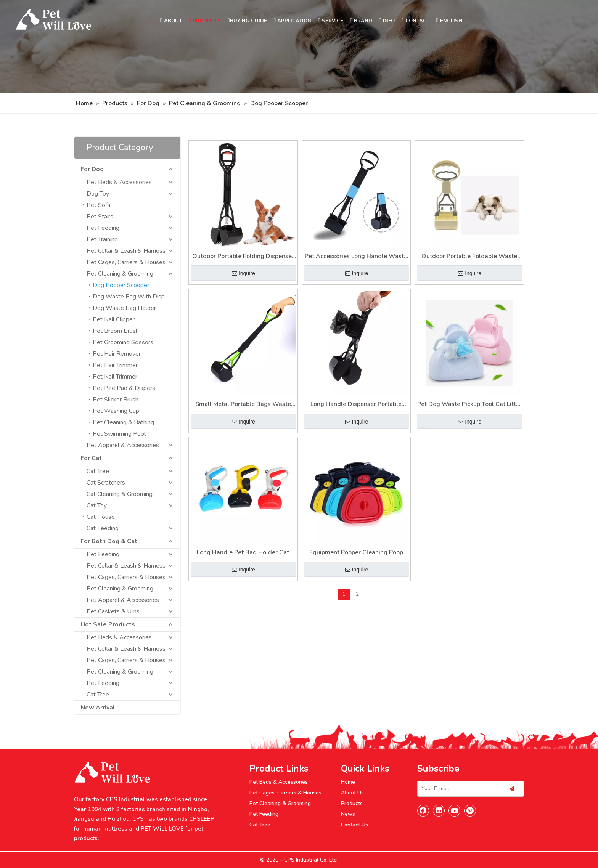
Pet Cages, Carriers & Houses (126, 262)
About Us (352, 793)
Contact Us (354, 825)
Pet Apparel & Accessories (123, 445)
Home (348, 782)
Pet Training (102, 239)
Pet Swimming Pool (119, 434)
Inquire (244, 273)
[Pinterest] (470, 810)
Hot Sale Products (108, 624)
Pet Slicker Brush (116, 400)
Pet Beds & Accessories (119, 182)
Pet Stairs (100, 217)
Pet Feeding (103, 228)
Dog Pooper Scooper (121, 285)
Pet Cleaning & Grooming (120, 274)
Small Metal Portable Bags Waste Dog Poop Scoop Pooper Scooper (243, 405)
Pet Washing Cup (116, 411)
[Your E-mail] (457, 789)
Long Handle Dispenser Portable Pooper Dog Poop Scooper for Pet (356, 405)
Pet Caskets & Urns (113, 611)
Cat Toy (97, 505)
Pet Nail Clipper (114, 319)
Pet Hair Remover (117, 354)
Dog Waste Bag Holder (124, 308)
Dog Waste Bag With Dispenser (136, 297)
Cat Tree (98, 471)
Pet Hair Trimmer (115, 365)
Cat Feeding (103, 528)
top (582, 835)
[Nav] (299, 47)
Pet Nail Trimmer (115, 377)
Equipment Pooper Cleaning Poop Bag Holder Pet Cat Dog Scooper (356, 553)
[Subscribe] (512, 789)
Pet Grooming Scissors (123, 342)
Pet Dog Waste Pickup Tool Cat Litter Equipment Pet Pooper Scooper (469, 405)
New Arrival (98, 708)
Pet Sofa (98, 205)
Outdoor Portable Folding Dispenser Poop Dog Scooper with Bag (243, 257)
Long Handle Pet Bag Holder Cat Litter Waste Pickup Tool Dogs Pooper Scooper (243, 553)
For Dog (92, 169)
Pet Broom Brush (116, 331)
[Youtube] (455, 810)
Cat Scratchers (106, 483)
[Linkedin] (439, 810)
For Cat (91, 458)
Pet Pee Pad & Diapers (124, 388)
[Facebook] (423, 810)
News (348, 814)
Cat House (101, 517)
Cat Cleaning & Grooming (120, 494)
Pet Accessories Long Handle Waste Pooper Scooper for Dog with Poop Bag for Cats (356, 257)
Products (352, 803)
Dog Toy (98, 194)
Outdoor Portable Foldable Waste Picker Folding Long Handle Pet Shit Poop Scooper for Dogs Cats (469, 257)
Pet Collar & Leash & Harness (126, 251)
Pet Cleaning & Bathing (123, 422)
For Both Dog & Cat (109, 541)
